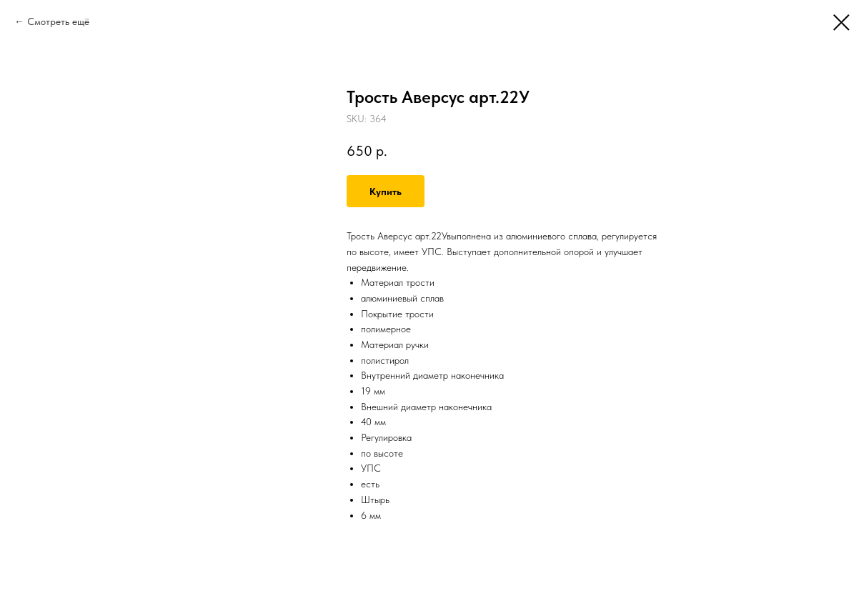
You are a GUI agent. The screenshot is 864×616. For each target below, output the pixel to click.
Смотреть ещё (58, 21)
